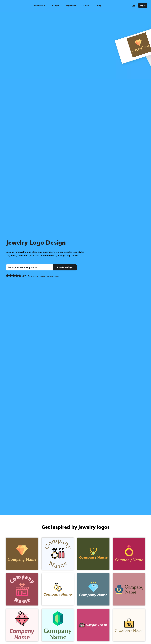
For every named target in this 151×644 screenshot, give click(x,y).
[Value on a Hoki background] (93, 589)
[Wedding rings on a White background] (58, 589)
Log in (143, 5)
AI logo (55, 5)
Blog (99, 5)
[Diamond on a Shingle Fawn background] (22, 554)
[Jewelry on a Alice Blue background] (58, 554)
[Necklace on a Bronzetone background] (93, 554)
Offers (86, 5)
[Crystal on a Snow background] (22, 625)
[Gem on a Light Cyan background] (58, 625)
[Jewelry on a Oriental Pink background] (129, 589)
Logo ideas (71, 5)
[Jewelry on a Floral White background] (129, 625)
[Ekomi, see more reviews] (33, 276)
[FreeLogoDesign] (17, 5)
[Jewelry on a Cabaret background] (93, 625)
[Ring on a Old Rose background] (129, 554)
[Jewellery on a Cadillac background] (22, 589)
